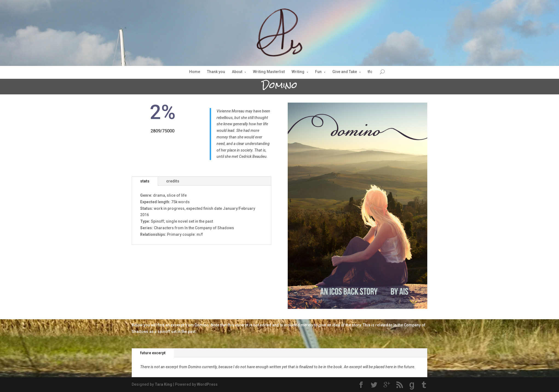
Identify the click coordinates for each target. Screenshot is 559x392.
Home (195, 72)
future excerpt (153, 353)
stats (145, 181)
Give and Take (345, 72)
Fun (318, 72)
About (237, 72)
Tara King (163, 384)
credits (173, 181)
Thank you (216, 72)
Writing (298, 72)
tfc (370, 72)
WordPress (207, 384)
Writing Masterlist (269, 72)
